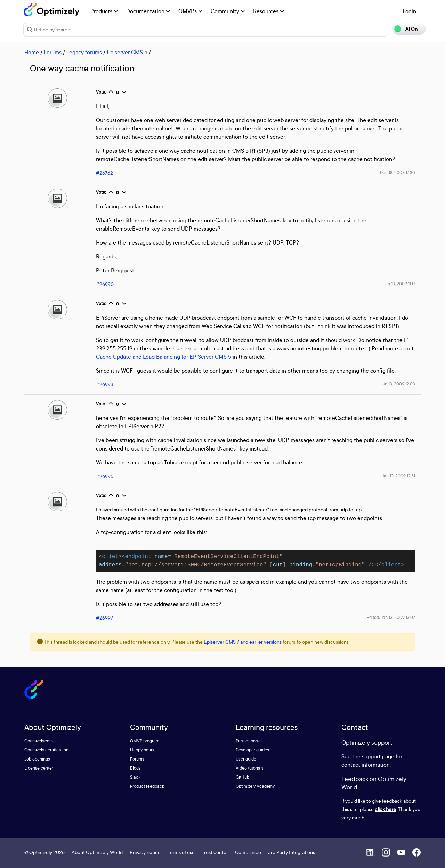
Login (409, 11)
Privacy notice (145, 852)
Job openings (37, 759)
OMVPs (190, 11)
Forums (53, 52)
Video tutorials (250, 768)
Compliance (248, 852)
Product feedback (147, 786)
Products (104, 11)
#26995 (105, 476)
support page (378, 756)
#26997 (104, 618)
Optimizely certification (46, 750)
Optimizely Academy (255, 786)
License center (39, 768)
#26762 (104, 173)
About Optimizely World (97, 852)
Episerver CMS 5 (127, 52)
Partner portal (249, 741)
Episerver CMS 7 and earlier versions (243, 642)
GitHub (242, 777)
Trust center (215, 852)
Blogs (135, 768)
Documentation (148, 11)
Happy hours (142, 750)
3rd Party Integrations (292, 852)
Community (228, 11)
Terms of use (181, 852)
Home (32, 52)
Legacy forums (84, 52)
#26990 (105, 284)
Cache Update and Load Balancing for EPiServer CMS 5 (164, 357)
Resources (269, 11)
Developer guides (252, 750)
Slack (135, 777)
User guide (246, 759)
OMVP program (145, 741)
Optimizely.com (39, 741)
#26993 (105, 384)
